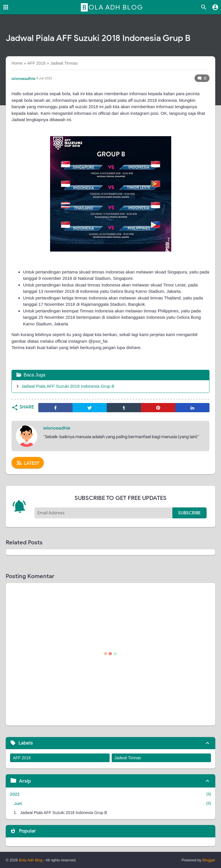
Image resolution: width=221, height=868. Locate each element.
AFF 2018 (22, 758)
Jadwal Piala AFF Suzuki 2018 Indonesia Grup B (68, 386)
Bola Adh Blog (113, 7)
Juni (18, 804)
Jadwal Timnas (128, 758)
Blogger (209, 860)
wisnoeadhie (57, 428)
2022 (15, 794)
